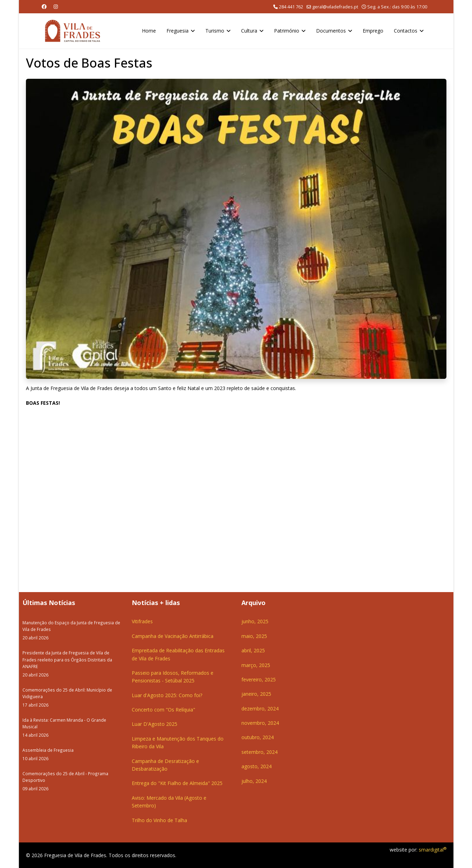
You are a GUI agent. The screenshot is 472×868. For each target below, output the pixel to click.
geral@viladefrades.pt (335, 7)
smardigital (433, 850)
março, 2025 (256, 665)
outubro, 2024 (258, 737)
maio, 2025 (254, 636)
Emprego (373, 31)
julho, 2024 (254, 781)
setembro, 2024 (259, 752)
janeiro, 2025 (256, 694)
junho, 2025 (255, 621)
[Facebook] (44, 6)
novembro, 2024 (260, 723)
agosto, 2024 (256, 766)
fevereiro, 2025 (259, 679)
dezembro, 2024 (260, 709)
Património (287, 31)
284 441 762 (291, 7)
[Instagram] (56, 6)
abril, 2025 (253, 650)
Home (149, 31)
